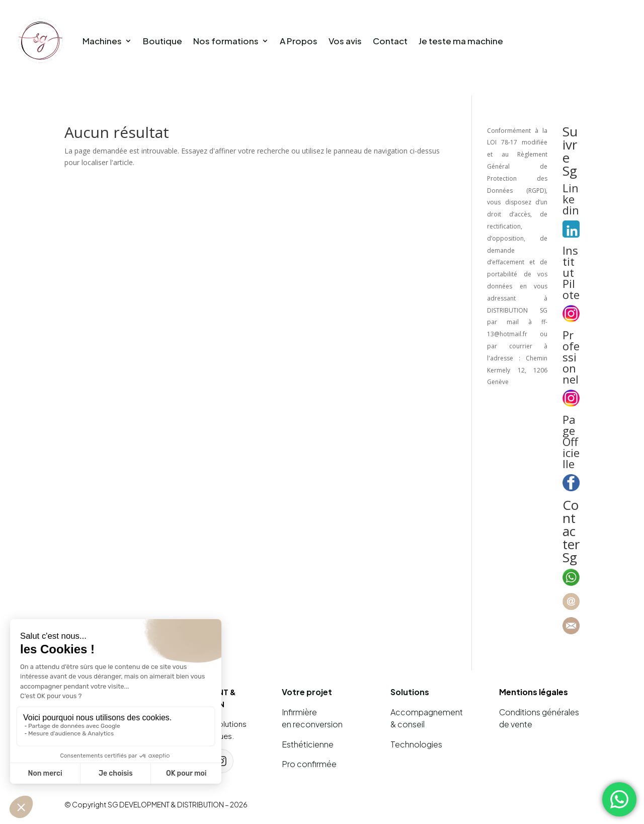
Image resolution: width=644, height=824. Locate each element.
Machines (102, 41)
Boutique (163, 41)
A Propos (299, 41)
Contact (390, 41)
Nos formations (226, 41)
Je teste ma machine (461, 41)
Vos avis (345, 41)
